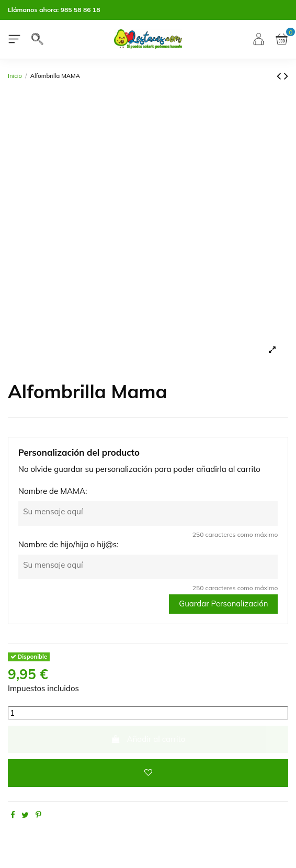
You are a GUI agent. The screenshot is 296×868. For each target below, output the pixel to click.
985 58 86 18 (81, 10)
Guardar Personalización (223, 604)
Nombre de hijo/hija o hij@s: (69, 544)
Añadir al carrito (148, 739)
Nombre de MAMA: (53, 491)
